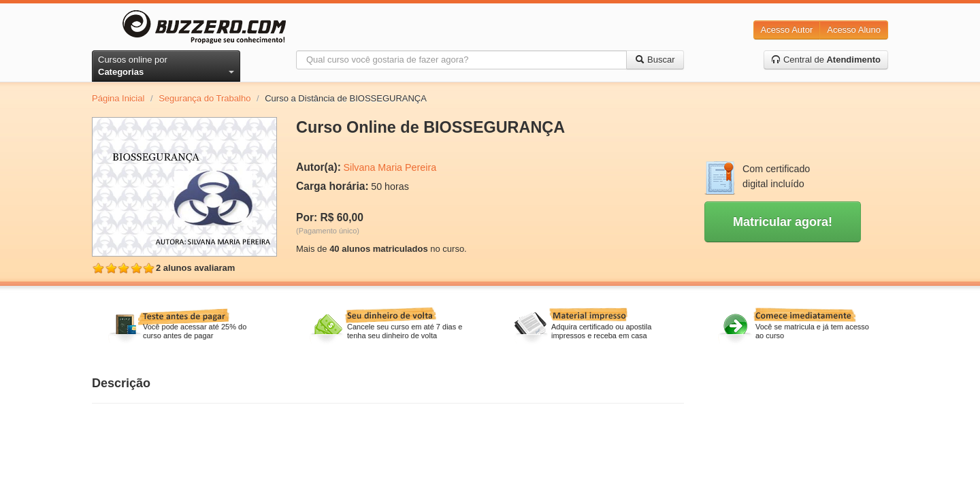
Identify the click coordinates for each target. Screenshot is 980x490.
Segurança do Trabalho (205, 98)
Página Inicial (118, 98)
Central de (826, 60)
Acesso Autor (787, 30)
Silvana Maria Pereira (390, 167)
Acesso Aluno (854, 30)
